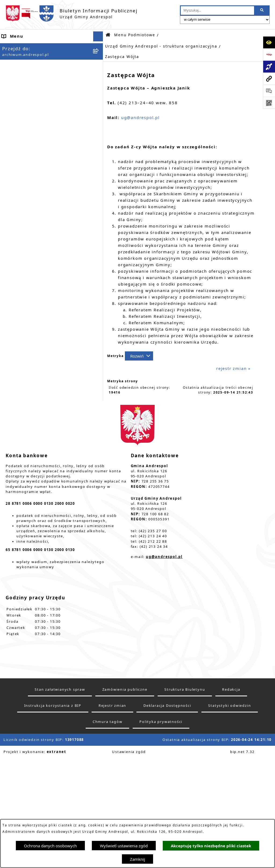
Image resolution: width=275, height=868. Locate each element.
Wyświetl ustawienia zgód (124, 846)
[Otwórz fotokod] (269, 103)
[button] (99, 67)
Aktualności (16, 56)
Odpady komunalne (24, 680)
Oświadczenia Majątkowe (31, 700)
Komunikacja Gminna (26, 690)
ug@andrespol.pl (140, 117)
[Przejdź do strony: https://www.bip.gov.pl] (269, 54)
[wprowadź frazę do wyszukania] (217, 10)
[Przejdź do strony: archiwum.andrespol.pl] (269, 79)
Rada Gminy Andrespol (28, 598)
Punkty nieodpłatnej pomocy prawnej (45, 813)
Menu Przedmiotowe (26, 588)
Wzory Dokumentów (25, 721)
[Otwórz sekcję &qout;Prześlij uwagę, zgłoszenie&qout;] (269, 91)
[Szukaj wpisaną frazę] (262, 10)
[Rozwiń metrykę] (139, 356)
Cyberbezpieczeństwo (27, 761)
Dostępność (15, 771)
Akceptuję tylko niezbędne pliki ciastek (211, 846)
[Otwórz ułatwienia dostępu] (269, 42)
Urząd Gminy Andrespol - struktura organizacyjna (161, 46)
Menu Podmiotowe (23, 67)
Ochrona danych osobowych (50, 846)
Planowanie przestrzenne (31, 751)
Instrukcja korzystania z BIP (34, 633)
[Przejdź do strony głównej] (71, 13)
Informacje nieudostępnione (35, 710)
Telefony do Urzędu (24, 730)
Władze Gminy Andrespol (31, 608)
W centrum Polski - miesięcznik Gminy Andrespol (46, 800)
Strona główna (19, 46)
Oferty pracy (17, 653)
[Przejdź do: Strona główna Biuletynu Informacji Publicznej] (108, 35)
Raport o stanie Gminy (28, 741)
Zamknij (137, 859)
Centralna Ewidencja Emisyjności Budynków (40, 784)
